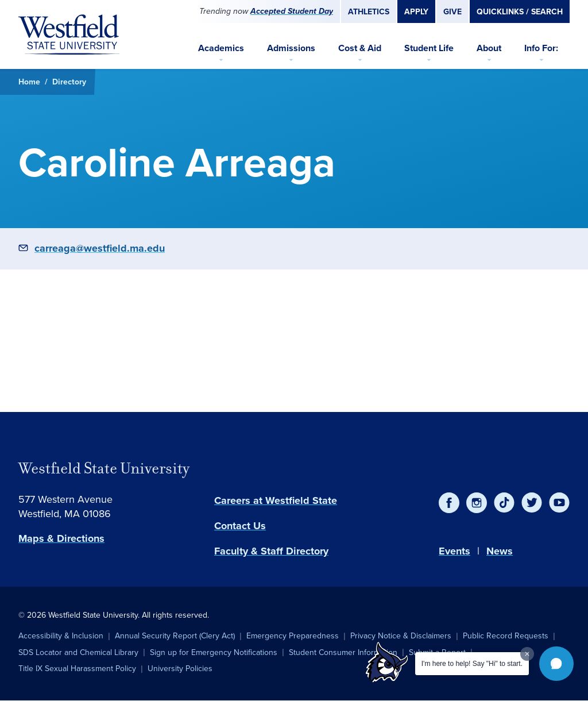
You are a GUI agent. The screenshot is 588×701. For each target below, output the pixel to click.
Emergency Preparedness (293, 636)
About (489, 48)
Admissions (291, 48)
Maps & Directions (61, 538)
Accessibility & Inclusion (61, 636)
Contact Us (240, 526)
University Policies (180, 669)
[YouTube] (559, 503)
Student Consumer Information (343, 652)
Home (29, 82)
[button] (556, 664)
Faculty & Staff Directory (271, 551)
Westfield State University (104, 468)
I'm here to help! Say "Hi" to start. (472, 664)
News (500, 551)
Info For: (541, 48)
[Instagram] (477, 503)
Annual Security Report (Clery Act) (175, 636)
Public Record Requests (506, 636)
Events (454, 551)
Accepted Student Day (292, 11)
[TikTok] (504, 503)
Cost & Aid (360, 48)
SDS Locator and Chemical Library (78, 652)
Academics (221, 48)
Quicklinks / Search (520, 11)
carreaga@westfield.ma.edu (100, 248)
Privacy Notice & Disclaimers (401, 636)
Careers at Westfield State (276, 500)
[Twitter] (532, 503)
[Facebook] (449, 503)
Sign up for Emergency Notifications (214, 652)
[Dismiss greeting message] (527, 654)
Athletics (369, 11)
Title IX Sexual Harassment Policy (77, 669)
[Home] (69, 34)
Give (452, 11)
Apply (416, 11)
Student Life (429, 48)
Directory (69, 82)
